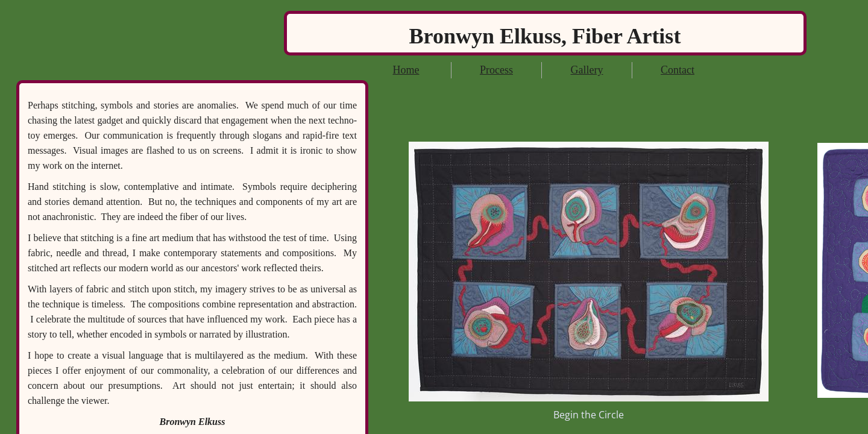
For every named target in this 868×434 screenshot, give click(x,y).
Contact (678, 70)
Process (496, 70)
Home (406, 70)
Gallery (587, 70)
